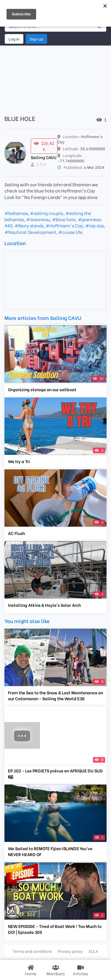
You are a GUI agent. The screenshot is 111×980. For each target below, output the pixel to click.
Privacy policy (70, 951)
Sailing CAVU (44, 157)
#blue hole (64, 219)
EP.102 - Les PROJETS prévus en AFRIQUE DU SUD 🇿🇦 (55, 774)
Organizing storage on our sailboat (42, 389)
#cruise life (70, 232)
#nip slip (95, 225)
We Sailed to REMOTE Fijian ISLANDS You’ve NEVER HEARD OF (50, 851)
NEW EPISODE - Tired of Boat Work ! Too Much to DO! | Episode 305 (55, 929)
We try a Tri (19, 461)
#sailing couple (47, 213)
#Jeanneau (38, 219)
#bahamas (16, 213)
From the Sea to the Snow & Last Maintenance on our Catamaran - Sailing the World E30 (55, 696)
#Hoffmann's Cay (64, 225)
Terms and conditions (32, 951)
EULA (94, 951)
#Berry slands (29, 225)
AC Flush (16, 533)
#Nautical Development (30, 232)
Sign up (36, 39)
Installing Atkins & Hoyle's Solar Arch (44, 605)
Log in (14, 39)
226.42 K (44, 146)
